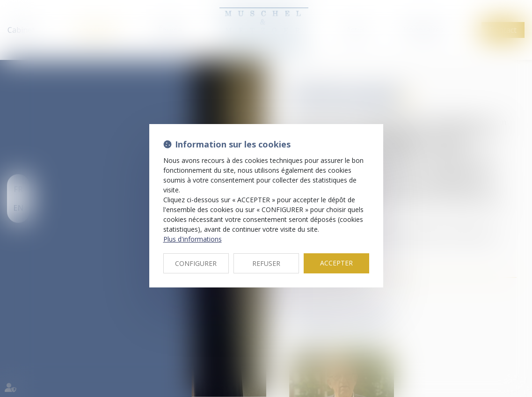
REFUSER (266, 263)
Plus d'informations (193, 239)
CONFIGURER (196, 263)
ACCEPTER (336, 263)
